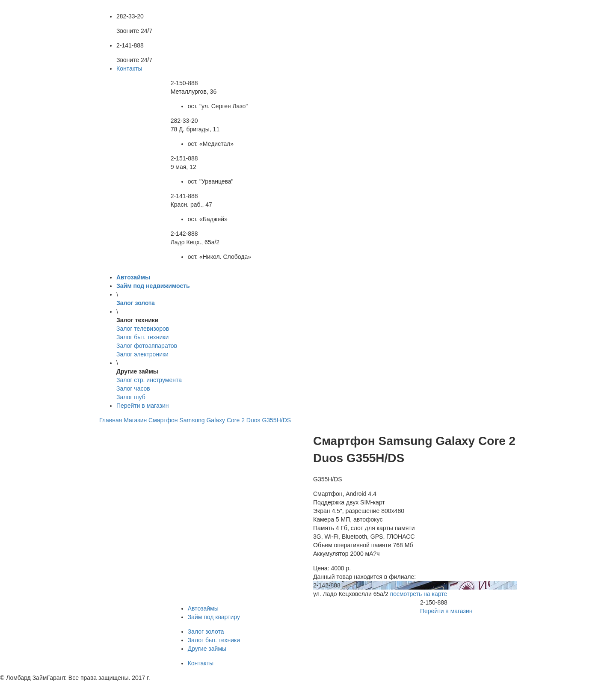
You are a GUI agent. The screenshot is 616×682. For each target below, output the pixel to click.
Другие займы (207, 649)
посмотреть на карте (419, 594)
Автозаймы (203, 608)
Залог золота (206, 632)
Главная (111, 420)
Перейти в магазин (143, 406)
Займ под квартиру (214, 617)
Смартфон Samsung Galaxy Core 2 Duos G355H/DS (220, 420)
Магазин (135, 420)
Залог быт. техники (214, 640)
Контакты (129, 68)
